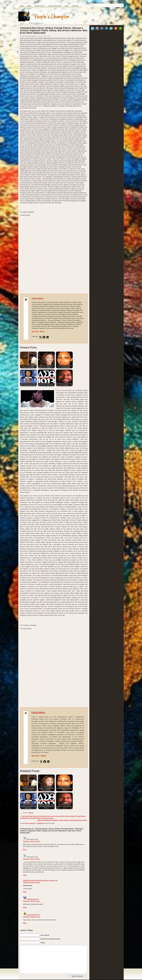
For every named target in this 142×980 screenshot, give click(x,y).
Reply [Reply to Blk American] (25, 850)
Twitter (120, 2)
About (29, 6)
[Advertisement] (98, 15)
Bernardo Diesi (31, 899)
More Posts (35, 331)
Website (42, 331)
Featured (75, 6)
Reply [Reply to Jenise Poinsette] (25, 923)
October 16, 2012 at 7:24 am (32, 841)
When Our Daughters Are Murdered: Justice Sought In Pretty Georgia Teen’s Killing (62, 820)
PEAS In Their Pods (55, 6)
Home (22, 6)
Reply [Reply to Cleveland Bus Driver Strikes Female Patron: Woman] (25, 892)
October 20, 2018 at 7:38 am (32, 882)
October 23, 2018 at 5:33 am (32, 901)
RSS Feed (111, 2)
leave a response (30, 823)
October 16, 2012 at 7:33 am (32, 859)
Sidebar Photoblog (36, 23)
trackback (40, 823)
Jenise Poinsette (32, 915)
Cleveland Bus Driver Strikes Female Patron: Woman (39, 880)
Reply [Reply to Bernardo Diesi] (25, 907)
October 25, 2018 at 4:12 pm (32, 917)
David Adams (38, 298)
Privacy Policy (40, 6)
